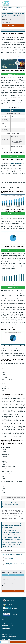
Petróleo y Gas (19, 8)
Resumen (13, 30)
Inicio (2, 8)
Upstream (5, 9)
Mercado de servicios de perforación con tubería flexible (15, 564)
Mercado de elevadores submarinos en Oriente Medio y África (15, 558)
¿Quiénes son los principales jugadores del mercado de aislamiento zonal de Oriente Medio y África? (13, 544)
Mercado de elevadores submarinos (14, 561)
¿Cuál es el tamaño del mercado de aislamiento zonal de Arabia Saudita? (13, 538)
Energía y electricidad (10, 8)
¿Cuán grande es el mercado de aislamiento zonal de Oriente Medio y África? (13, 505)
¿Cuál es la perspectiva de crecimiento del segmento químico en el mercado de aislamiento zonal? (13, 526)
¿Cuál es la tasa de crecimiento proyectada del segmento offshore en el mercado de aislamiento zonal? (13, 532)
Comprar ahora (13, 575)
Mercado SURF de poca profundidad (14, 555)
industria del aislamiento (16, 164)
